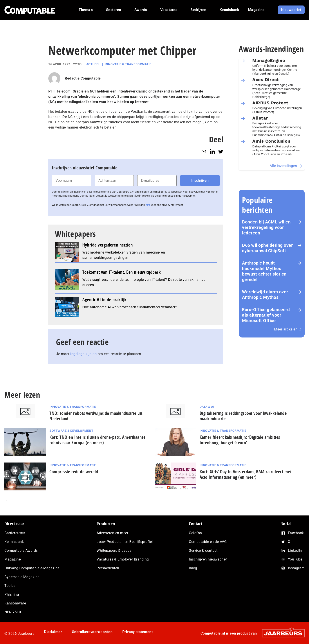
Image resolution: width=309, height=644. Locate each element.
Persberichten (108, 568)
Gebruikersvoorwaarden (92, 632)
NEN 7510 (13, 612)
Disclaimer (53, 632)
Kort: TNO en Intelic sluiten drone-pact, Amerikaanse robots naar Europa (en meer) (97, 440)
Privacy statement (138, 632)
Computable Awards (21, 551)
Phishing (12, 594)
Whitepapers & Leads (114, 551)
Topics (10, 586)
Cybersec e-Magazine (22, 577)
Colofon (195, 533)
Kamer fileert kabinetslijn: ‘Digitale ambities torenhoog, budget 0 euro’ (240, 440)
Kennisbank (14, 542)
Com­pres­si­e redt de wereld (74, 472)
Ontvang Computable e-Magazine (32, 568)
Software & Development (71, 431)
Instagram (296, 568)
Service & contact (203, 551)
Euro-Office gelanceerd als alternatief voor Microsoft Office (266, 315)
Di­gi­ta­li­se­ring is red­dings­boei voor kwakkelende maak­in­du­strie (243, 416)
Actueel (93, 64)
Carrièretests (15, 533)
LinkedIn (295, 551)
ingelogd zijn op (83, 354)
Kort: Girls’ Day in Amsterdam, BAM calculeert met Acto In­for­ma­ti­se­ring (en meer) (246, 474)
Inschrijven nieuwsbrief (208, 559)
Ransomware (15, 603)
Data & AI (207, 407)
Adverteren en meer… (114, 533)
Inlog (193, 568)
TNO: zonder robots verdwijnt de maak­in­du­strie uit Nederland (96, 416)
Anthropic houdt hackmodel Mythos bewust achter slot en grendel (264, 271)
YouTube (295, 559)
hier (148, 205)
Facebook (296, 533)
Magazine (13, 559)
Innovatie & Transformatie (128, 64)
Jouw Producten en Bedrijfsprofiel (125, 542)
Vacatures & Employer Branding (123, 559)
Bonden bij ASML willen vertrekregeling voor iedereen (266, 227)
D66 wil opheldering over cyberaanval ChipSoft (267, 248)
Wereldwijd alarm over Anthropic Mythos (265, 295)
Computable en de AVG (208, 542)
